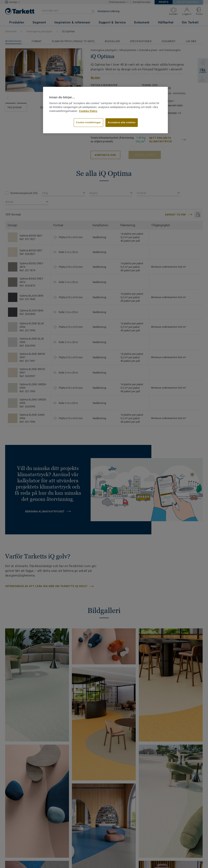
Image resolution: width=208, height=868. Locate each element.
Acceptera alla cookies (122, 122)
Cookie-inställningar (88, 122)
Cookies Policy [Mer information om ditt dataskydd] (88, 111)
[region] (105, 110)
